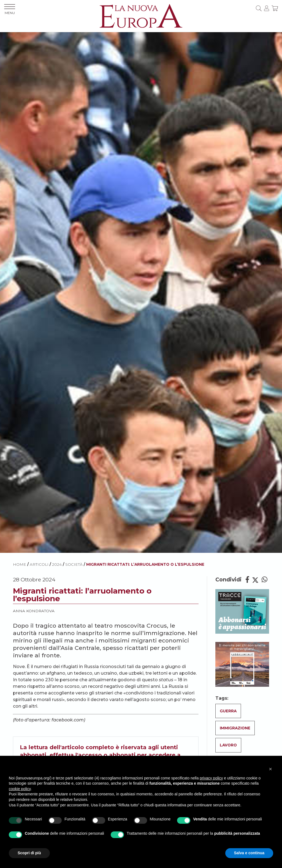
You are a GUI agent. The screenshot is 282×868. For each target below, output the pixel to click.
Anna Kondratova (34, 611)
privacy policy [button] (211, 778)
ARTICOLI (39, 564)
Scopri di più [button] (29, 853)
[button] (270, 769)
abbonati (122, 755)
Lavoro (228, 745)
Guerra (228, 711)
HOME (20, 564)
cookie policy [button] (20, 789)
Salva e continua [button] (249, 853)
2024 (57, 564)
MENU (10, 9)
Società (74, 564)
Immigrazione (235, 728)
